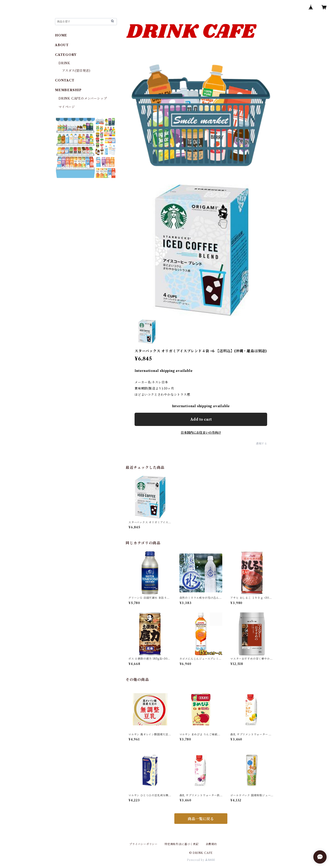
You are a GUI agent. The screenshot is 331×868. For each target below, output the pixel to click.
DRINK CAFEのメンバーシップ (83, 98)
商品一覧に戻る (201, 819)
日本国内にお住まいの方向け (201, 433)
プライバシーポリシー (143, 844)
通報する (262, 443)
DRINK (64, 63)
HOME (61, 35)
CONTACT (65, 80)
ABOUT (62, 45)
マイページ (67, 107)
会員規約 (211, 844)
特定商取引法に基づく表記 (182, 844)
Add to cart (201, 419)
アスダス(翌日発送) (76, 71)
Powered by (201, 860)
